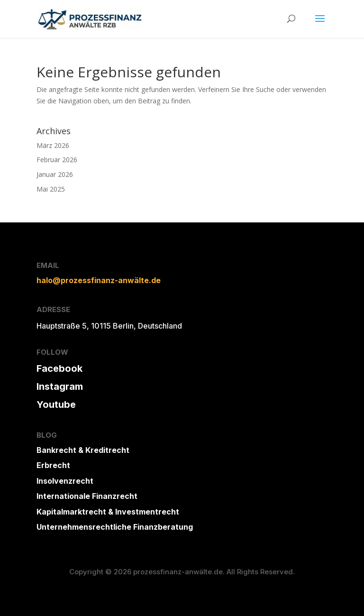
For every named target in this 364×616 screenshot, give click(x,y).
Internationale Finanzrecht (87, 496)
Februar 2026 (57, 160)
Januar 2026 (55, 174)
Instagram (60, 386)
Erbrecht (53, 465)
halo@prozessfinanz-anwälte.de (99, 280)
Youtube (56, 405)
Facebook (59, 368)
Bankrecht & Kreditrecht (83, 450)
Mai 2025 (51, 189)
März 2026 (53, 145)
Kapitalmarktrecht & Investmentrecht (108, 512)
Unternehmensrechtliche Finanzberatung (115, 527)
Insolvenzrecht (65, 481)
